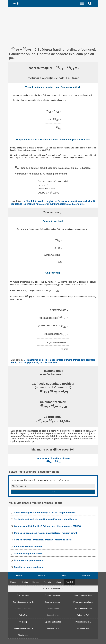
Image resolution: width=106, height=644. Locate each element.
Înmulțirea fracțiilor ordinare (28, 560)
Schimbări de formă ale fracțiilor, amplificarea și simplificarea (46, 519)
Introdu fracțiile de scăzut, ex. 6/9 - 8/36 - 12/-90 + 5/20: (42, 480)
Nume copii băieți (83, 628)
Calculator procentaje (53, 602)
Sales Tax (23, 615)
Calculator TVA (83, 615)
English (25, 582)
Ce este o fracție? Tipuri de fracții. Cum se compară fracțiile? (45, 512)
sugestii (42, 575)
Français (47, 582)
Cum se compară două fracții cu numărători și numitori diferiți (46, 533)
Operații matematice (53, 622)
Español (36, 582)
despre (19, 575)
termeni (64, 575)
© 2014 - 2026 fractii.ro (53, 589)
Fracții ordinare (23, 595)
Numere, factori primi (23, 609)
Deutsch (14, 582)
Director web (23, 635)
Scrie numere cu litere (83, 595)
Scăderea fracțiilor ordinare (28, 553)
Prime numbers (53, 609)
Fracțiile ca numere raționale (29, 567)
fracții (16, 3)
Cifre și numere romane (83, 609)
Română (69, 582)
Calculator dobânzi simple (23, 628)
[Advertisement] (53, 24)
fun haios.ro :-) (53, 628)
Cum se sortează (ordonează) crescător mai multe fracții (43, 540)
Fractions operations (53, 595)
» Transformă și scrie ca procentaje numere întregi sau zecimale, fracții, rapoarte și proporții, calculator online (53, 361)
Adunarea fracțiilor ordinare (28, 547)
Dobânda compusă (83, 622)
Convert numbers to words (23, 602)
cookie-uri (87, 575)
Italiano (58, 582)
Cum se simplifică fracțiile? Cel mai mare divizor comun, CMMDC (47, 526)
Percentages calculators (83, 602)
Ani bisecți (23, 622)
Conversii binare (53, 615)
